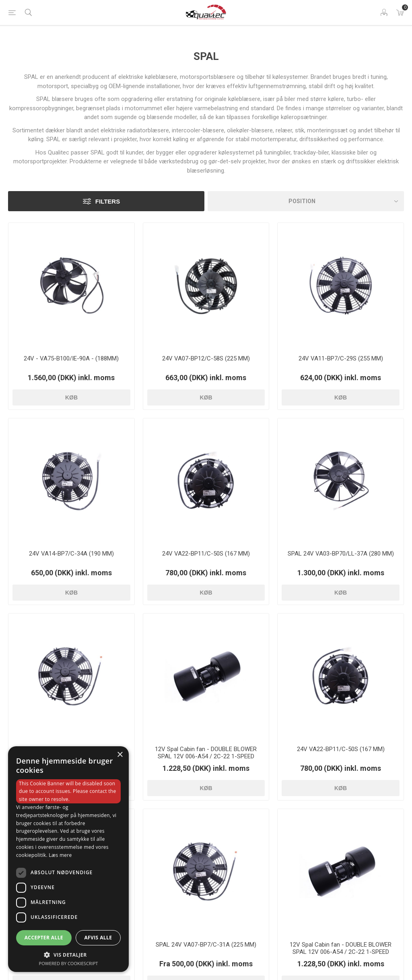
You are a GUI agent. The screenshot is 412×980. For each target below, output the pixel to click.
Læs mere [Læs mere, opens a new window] (60, 855)
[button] (68, 954)
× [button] (120, 755)
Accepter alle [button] (44, 938)
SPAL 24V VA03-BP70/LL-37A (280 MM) (341, 554)
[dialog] (68, 859)
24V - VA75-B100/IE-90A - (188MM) (71, 358)
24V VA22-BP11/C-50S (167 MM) (206, 554)
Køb (71, 397)
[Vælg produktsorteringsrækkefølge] (306, 201)
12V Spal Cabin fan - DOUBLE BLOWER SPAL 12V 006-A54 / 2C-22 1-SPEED (206, 753)
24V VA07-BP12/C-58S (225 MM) (206, 358)
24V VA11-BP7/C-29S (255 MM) (341, 358)
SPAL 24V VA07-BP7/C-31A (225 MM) (206, 945)
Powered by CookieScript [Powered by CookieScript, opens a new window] (69, 963)
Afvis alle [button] (98, 938)
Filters (108, 201)
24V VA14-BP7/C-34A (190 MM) (71, 554)
